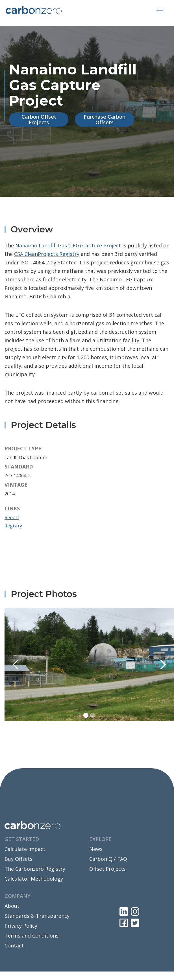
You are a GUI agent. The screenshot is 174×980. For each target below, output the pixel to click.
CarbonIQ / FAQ (108, 859)
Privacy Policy (21, 926)
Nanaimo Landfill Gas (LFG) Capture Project (68, 245)
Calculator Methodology (34, 879)
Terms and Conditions (31, 936)
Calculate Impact (25, 849)
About (12, 906)
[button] (160, 10)
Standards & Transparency (37, 916)
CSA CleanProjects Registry (47, 254)
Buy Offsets (19, 859)
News (96, 849)
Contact (14, 945)
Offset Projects (107, 869)
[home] (34, 9)
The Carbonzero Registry (35, 869)
